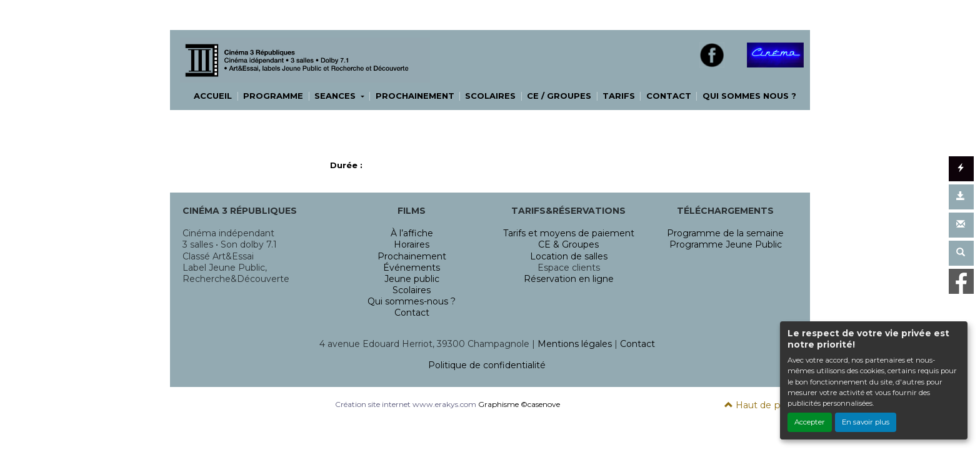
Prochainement (412, 256)
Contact (412, 313)
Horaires (412, 244)
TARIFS (619, 96)
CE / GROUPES (559, 96)
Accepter (810, 422)
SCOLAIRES (490, 96)
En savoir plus (866, 422)
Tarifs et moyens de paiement (569, 233)
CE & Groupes (568, 244)
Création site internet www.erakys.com (406, 404)
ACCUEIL (213, 96)
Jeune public (412, 279)
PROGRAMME (273, 96)
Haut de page (761, 405)
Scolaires (412, 290)
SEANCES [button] (336, 96)
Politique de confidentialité (487, 365)
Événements (412, 268)
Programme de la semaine (725, 233)
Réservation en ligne (569, 279)
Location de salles (569, 256)
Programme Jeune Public (726, 244)
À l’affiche (412, 233)
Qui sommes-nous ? (412, 301)
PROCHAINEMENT (415, 96)
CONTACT (669, 96)
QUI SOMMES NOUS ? (749, 96)
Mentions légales (575, 344)
